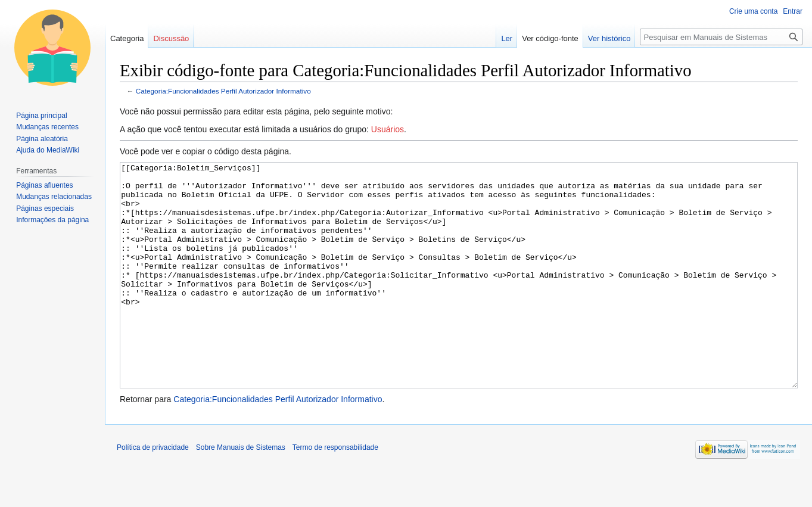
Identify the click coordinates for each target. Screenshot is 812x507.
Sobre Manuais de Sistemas (241, 492)
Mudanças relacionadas (54, 197)
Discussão (171, 38)
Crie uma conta (753, 11)
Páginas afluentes (44, 185)
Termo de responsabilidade (335, 492)
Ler (507, 38)
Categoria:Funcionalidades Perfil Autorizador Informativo (223, 91)
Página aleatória (42, 139)
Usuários (388, 129)
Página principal (41, 116)
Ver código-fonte (550, 38)
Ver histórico (609, 38)
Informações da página (52, 220)
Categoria (127, 38)
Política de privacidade (153, 492)
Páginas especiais (45, 209)
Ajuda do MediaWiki (48, 150)
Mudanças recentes (47, 127)
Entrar (793, 11)
